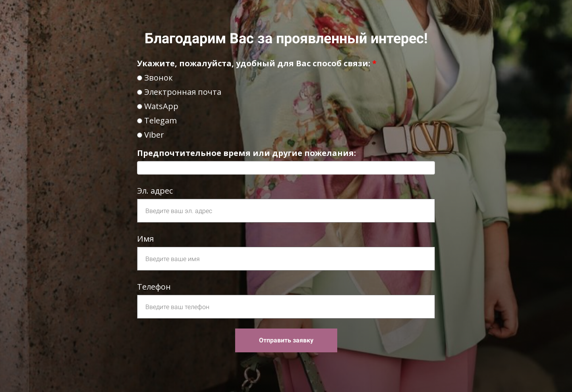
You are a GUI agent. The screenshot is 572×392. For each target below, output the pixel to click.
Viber (151, 135)
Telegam (157, 120)
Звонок (155, 78)
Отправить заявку (286, 340)
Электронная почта (179, 92)
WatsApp (158, 106)
